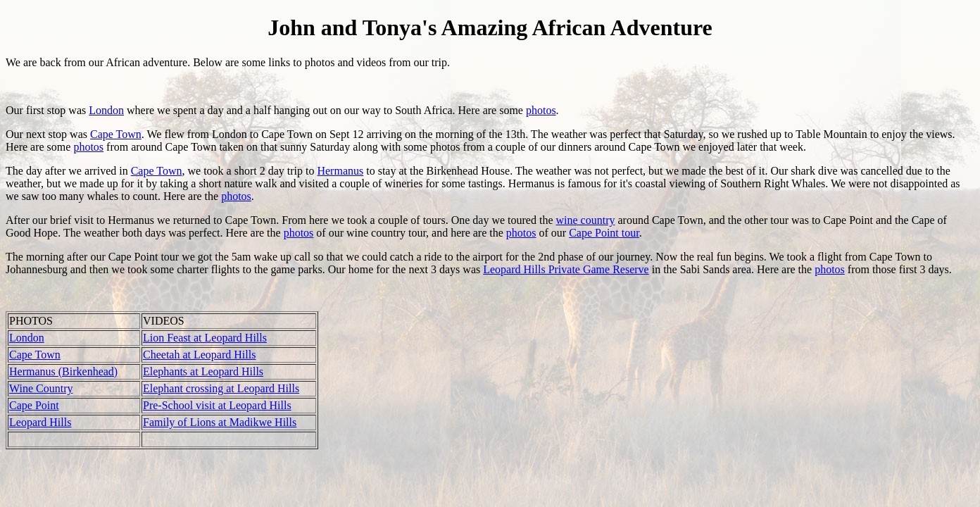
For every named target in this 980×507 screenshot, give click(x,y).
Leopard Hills (40, 422)
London (106, 110)
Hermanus (340, 171)
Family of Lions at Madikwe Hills (220, 422)
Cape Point (34, 405)
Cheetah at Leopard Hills (199, 355)
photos (541, 110)
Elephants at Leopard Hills (203, 371)
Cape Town (116, 134)
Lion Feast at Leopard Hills (205, 338)
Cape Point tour (604, 233)
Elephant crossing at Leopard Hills (221, 388)
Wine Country (41, 388)
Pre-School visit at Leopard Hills (217, 405)
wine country (585, 220)
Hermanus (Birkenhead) (63, 371)
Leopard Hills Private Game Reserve (566, 269)
